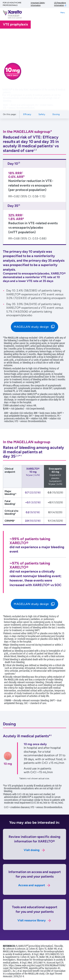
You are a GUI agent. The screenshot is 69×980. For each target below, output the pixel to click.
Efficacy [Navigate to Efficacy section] (27, 114)
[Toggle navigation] (63, 16)
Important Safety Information (38, 4)
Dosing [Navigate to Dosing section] (56, 114)
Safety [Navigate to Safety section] (42, 114)
